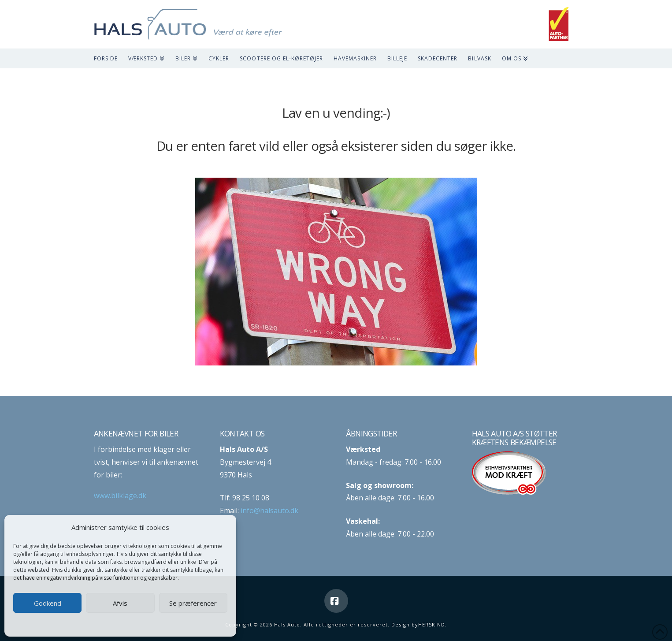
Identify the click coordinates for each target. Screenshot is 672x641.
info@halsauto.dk (269, 511)
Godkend (48, 603)
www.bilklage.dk (120, 496)
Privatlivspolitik (138, 624)
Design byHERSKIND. (419, 624)
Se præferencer (193, 603)
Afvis (120, 603)
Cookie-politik (97, 624)
